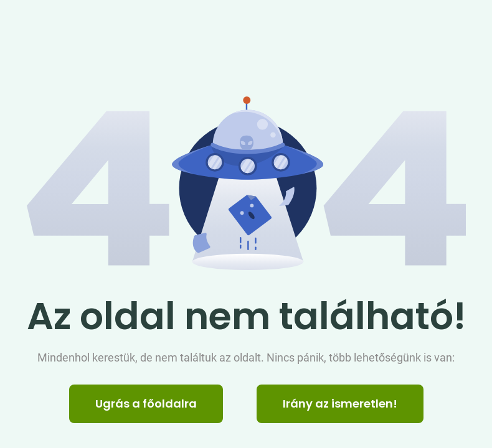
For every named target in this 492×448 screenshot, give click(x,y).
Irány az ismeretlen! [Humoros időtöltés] (340, 404)
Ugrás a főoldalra (146, 404)
